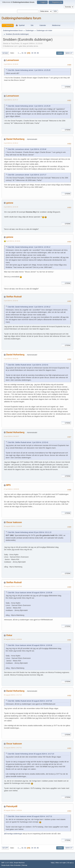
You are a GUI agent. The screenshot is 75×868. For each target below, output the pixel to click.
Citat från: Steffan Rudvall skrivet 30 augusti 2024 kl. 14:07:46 (30, 701)
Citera (66, 87)
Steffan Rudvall (14, 297)
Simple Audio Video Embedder (11, 865)
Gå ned (5, 53)
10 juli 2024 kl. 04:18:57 (11, 436)
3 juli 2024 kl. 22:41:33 (11, 207)
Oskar (9, 635)
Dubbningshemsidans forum (21, 18)
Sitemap (25, 865)
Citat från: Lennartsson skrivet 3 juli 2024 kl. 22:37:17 (27, 175)
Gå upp (5, 848)
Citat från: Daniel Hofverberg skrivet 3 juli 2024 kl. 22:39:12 (29, 247)
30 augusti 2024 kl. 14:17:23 (13, 695)
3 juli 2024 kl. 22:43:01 (13, 241)
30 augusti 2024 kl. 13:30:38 (13, 526)
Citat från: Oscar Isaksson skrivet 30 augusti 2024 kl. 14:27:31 (30, 816)
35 (35, 53)
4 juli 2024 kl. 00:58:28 (11, 359)
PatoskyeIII (12, 806)
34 (32, 53)
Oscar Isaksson (14, 522)
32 (25, 53)
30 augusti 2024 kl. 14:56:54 (13, 810)
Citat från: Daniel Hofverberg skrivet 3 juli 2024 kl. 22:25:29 (29, 70)
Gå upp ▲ (70, 863)
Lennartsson (13, 60)
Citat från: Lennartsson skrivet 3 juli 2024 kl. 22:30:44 (27, 149)
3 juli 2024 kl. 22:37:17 (11, 100)
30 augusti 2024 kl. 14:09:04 (13, 639)
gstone (10, 203)
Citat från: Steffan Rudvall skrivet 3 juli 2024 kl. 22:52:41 (28, 365)
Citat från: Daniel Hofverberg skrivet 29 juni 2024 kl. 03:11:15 (30, 532)
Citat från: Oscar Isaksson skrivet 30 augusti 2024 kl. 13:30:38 (30, 593)
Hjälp (52, 863)
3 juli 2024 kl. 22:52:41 (11, 301)
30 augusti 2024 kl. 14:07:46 (13, 586)
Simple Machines (19, 863)
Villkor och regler (61, 863)
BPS (8, 485)
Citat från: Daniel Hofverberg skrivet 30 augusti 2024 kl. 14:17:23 (31, 754)
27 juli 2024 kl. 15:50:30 (11, 489)
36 (38, 53)
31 (23, 53)
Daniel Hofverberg (15, 139)
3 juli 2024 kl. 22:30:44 (11, 64)
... (20, 53)
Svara (60, 53)
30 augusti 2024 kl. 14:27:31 (13, 748)
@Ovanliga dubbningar (13, 834)
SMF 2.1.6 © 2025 (7, 863)
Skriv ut (69, 53)
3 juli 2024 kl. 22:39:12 (11, 143)
